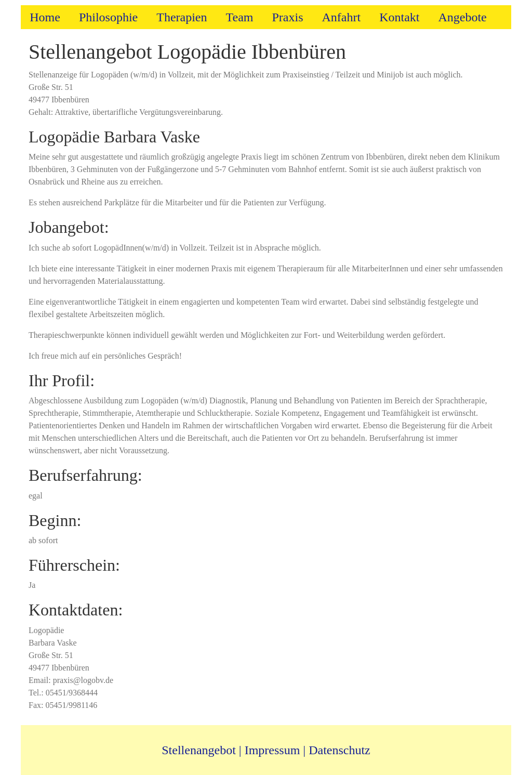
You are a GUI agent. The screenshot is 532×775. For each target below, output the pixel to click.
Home (45, 17)
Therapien (182, 17)
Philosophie (108, 17)
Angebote (462, 17)
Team (240, 17)
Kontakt (399, 17)
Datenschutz (340, 750)
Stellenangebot (199, 750)
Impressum (272, 750)
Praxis (287, 17)
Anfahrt (341, 17)
